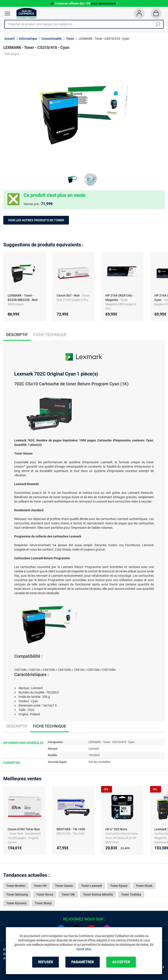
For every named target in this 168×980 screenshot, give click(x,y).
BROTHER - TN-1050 (71, 829)
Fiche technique (50, 335)
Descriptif (17, 726)
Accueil (10, 39)
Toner (70, 39)
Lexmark (94, 749)
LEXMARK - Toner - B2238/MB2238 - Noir (23, 298)
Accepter (121, 962)
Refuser (45, 962)
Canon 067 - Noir (68, 295)
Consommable (52, 39)
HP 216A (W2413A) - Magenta (120, 298)
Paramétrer (83, 962)
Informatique (28, 39)
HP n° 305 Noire (117, 829)
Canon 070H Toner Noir (24, 829)
